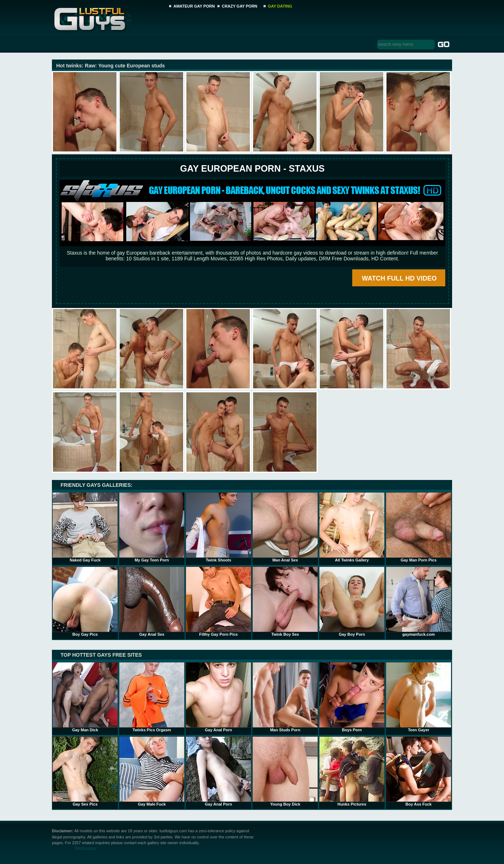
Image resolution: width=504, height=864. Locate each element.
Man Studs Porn (285, 697)
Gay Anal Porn (218, 697)
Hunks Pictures (352, 771)
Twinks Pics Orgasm (152, 697)
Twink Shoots (218, 527)
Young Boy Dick (285, 771)
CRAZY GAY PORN (239, 6)
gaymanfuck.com (419, 601)
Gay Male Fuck (152, 771)
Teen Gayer (419, 697)
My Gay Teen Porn (152, 527)
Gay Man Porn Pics (419, 527)
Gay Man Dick (85, 697)
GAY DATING (280, 6)
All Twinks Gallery (352, 527)
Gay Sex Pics (85, 771)
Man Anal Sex (285, 527)
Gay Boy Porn (352, 601)
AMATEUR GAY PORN (194, 6)
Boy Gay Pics (85, 601)
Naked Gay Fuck (85, 527)
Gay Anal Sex (152, 601)
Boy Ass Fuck (419, 771)
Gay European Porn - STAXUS (252, 168)
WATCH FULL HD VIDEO (399, 278)
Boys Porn (352, 697)
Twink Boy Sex (285, 601)
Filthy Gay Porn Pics (218, 601)
